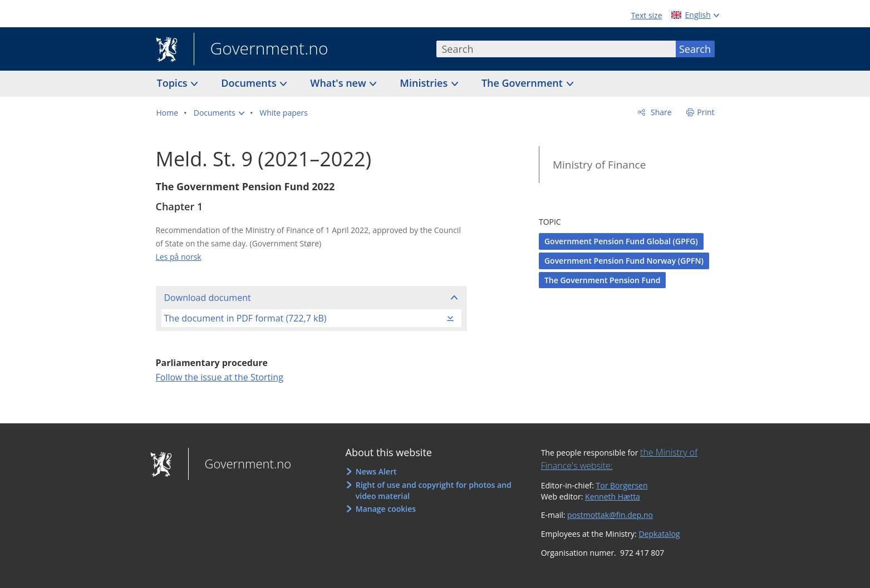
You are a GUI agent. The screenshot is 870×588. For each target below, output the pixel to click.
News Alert (376, 471)
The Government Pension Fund (603, 280)
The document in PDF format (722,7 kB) (245, 318)
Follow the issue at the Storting (220, 377)
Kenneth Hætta (613, 496)
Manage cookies (386, 509)
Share (660, 112)
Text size (646, 15)
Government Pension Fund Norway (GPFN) (624, 261)
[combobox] (556, 49)
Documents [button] (250, 83)
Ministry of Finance (599, 165)
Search (695, 49)
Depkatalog (659, 534)
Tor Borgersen (622, 485)
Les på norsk (179, 257)
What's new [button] (339, 83)
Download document (208, 298)
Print (706, 112)
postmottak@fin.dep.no (610, 515)
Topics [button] (174, 83)
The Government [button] (524, 83)
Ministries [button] (425, 83)
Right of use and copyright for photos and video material (434, 490)
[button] (219, 113)
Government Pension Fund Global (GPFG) (621, 241)
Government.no (261, 50)
